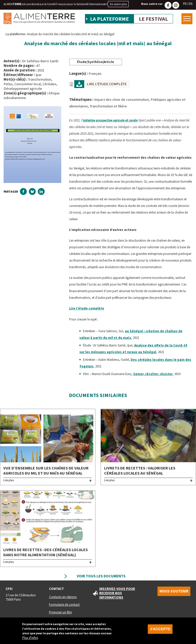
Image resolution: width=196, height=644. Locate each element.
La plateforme (109, 19)
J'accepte (160, 630)
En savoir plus (118, 4)
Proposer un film (60, 612)
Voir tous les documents (101, 576)
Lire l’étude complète (87, 308)
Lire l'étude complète (107, 84)
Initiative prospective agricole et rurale (110, 120)
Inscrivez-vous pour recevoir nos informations (117, 593)
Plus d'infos (30, 639)
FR (185, 4)
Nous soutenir (174, 591)
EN (191, 4)
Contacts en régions (63, 597)
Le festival (153, 19)
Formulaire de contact (64, 605)
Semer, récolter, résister (153, 374)
